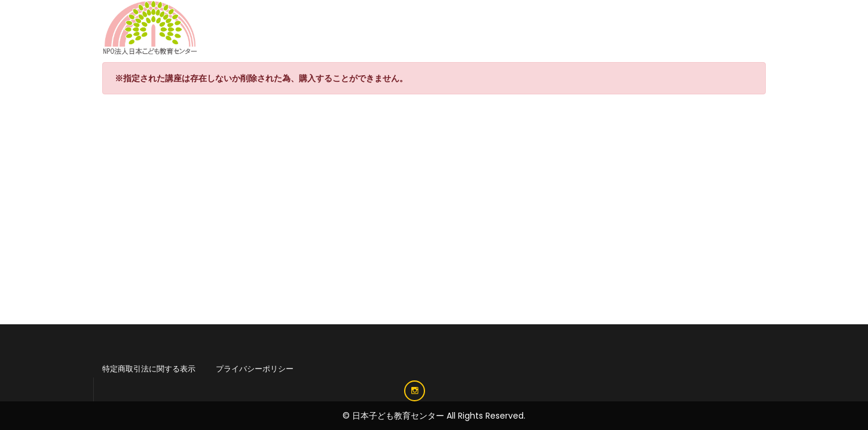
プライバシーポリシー (255, 369)
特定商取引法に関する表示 (149, 369)
